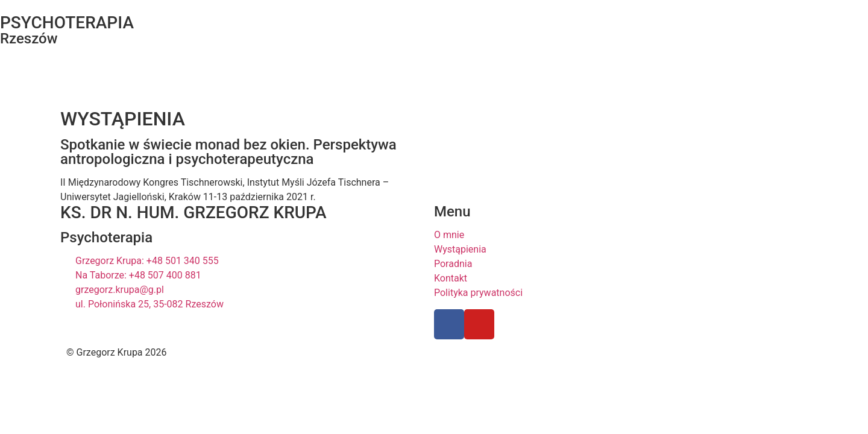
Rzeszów (29, 39)
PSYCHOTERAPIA (67, 23)
